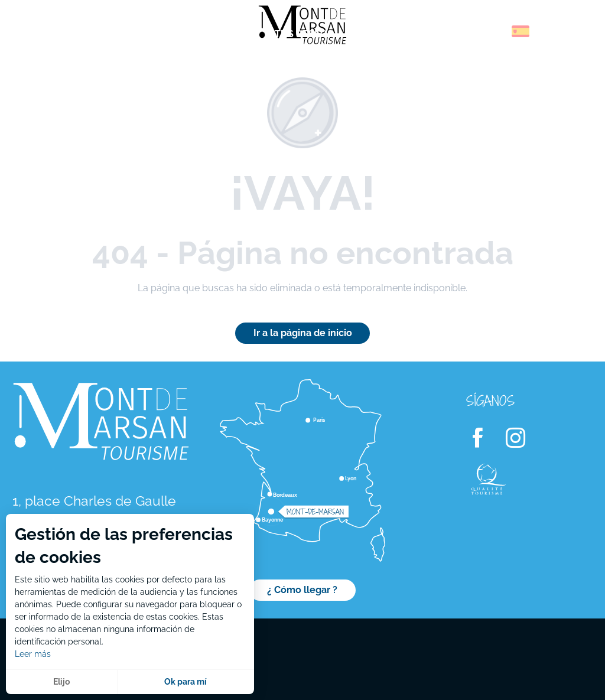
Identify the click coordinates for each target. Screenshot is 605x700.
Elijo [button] (61, 682)
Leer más (33, 654)
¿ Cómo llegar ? (302, 590)
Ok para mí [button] (186, 682)
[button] (495, 31)
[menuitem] (59, 35)
